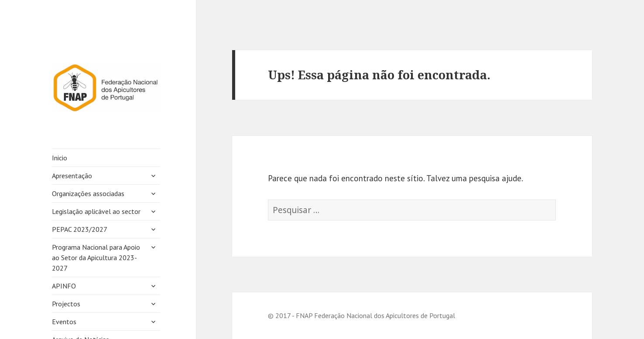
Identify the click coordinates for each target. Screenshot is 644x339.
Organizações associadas (88, 193)
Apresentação (72, 176)
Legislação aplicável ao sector (96, 211)
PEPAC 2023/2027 (80, 229)
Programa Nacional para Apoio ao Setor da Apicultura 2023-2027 (96, 258)
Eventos (64, 322)
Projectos (66, 304)
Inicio (60, 158)
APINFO (64, 286)
